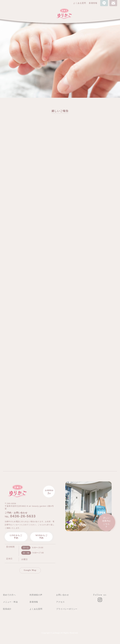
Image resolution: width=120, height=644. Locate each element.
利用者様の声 (36, 595)
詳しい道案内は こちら (106, 523)
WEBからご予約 (41, 537)
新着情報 (93, 3)
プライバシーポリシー (67, 609)
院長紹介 (7, 609)
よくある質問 (80, 3)
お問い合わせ (63, 595)
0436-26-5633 (23, 516)
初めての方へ (9, 595)
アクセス (60, 602)
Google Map (30, 570)
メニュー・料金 (10, 602)
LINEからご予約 (16, 537)
